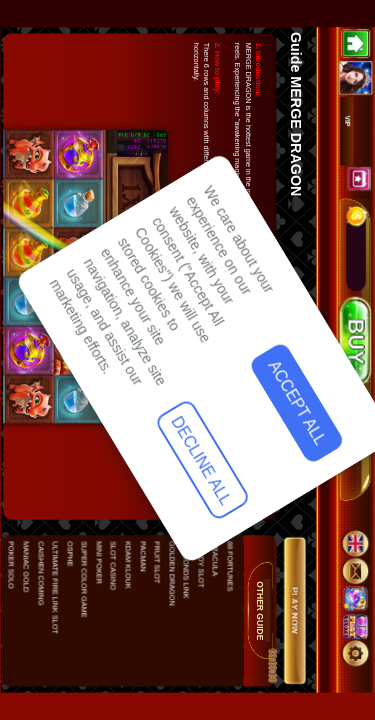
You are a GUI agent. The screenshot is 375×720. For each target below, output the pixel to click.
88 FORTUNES (229, 566)
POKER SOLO (11, 565)
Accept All (61, 457)
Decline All (59, 587)
